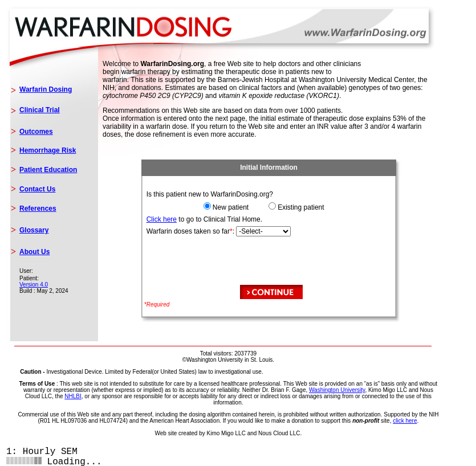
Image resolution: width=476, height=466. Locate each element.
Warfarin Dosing (46, 89)
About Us (34, 252)
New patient (231, 207)
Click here (162, 219)
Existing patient (301, 207)
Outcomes (36, 132)
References (38, 209)
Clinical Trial (40, 110)
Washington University (337, 390)
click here (405, 421)
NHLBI (73, 396)
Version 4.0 (34, 285)
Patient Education (48, 170)
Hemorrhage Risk (48, 150)
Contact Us (37, 189)
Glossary (34, 230)
